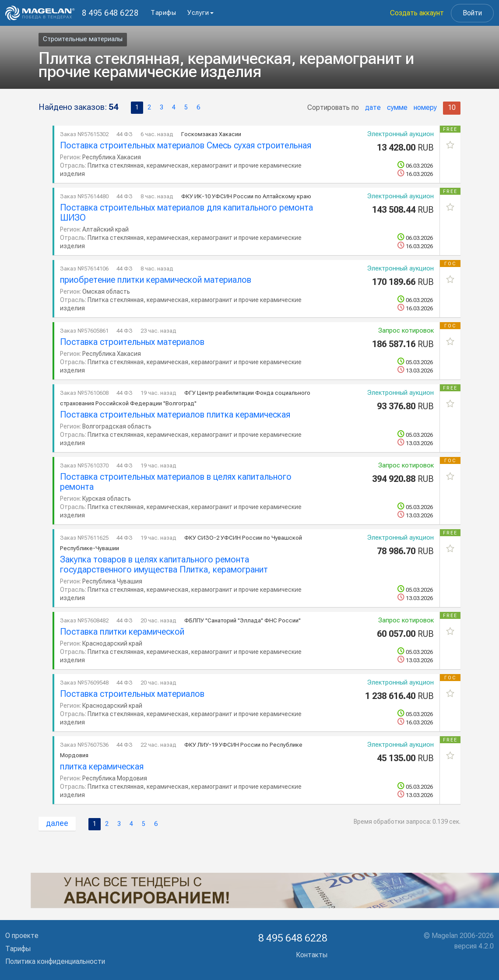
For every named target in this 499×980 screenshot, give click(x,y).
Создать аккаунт (417, 13)
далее (57, 823)
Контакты (312, 955)
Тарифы (163, 13)
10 (452, 107)
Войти (472, 13)
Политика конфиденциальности (55, 961)
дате (373, 107)
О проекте (22, 936)
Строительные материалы (83, 39)
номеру (425, 107)
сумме (397, 107)
